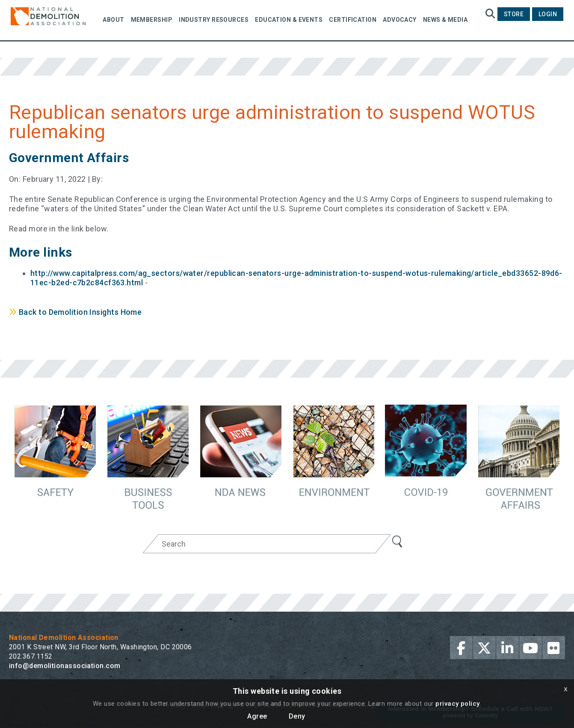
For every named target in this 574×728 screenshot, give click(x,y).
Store (514, 14)
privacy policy (457, 704)
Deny (297, 716)
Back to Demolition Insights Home (75, 312)
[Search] (267, 544)
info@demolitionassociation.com (65, 666)
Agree (257, 716)
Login (548, 14)
